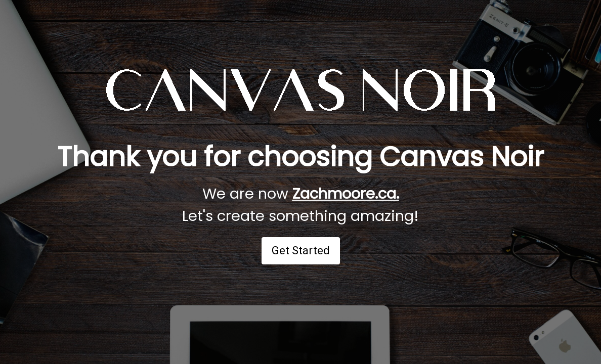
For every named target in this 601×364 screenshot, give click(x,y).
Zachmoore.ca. (346, 194)
